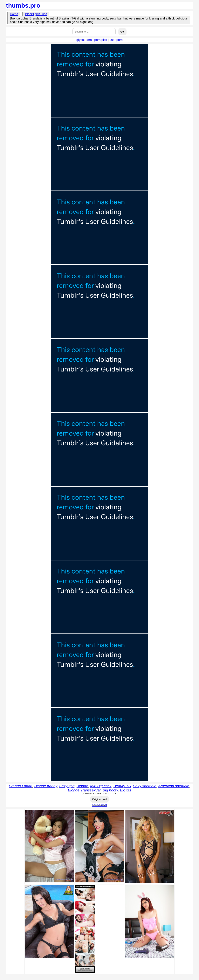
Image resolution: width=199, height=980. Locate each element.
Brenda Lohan (21, 786)
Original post (100, 799)
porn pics (101, 40)
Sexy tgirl (67, 786)
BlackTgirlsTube (36, 14)
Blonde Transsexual (84, 790)
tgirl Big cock (101, 786)
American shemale (174, 786)
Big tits (126, 790)
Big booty (110, 790)
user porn (116, 40)
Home (14, 14)
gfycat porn (84, 40)
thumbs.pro (23, 5)
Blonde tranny (46, 786)
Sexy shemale (145, 786)
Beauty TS (122, 786)
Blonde (82, 786)
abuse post (99, 805)
